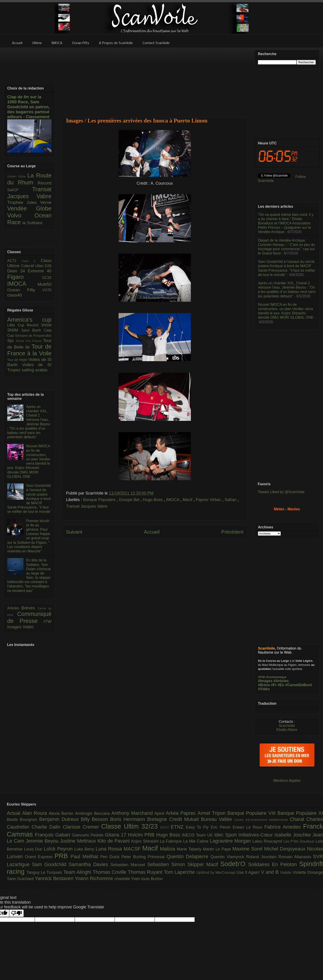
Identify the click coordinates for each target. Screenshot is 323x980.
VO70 (47, 290)
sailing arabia (34, 370)
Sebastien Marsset (129, 865)
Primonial (157, 857)
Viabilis (286, 872)
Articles (14, 608)
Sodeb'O (234, 864)
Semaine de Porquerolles (33, 336)
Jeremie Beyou (43, 841)
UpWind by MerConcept (216, 872)
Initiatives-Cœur (256, 835)
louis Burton (152, 879)
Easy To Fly (198, 827)
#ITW (261, 677)
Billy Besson (96, 819)
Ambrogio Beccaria (93, 813)
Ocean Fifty (25, 290)
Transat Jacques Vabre (87, 506)
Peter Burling (135, 857)
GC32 (47, 278)
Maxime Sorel (248, 849)
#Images (265, 681)
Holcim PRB (142, 835)
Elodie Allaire (287, 730)
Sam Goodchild (50, 864)
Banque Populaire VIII (253, 813)
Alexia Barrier (62, 813)
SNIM (14, 330)
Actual (14, 813)
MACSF (133, 849)
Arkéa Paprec (182, 813)
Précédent (232, 532)
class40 (15, 295)
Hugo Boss (153, 500)
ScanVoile (287, 726)
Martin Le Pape (218, 849)
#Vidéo (264, 689)
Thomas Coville (110, 872)
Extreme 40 (40, 271)
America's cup (29, 320)
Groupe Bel (130, 500)
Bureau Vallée (217, 819)
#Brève (264, 685)
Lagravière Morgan (231, 841)
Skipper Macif (204, 864)
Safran (231, 500)
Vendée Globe (29, 208)
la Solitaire (33, 223)
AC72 (14, 261)
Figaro (25, 277)
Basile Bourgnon (23, 820)
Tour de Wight (18, 360)
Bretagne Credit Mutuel (174, 819)
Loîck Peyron (59, 849)
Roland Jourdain (262, 857)
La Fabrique (172, 841)
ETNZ (178, 827)
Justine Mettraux (79, 841)
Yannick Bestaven (55, 878)
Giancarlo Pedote (88, 835)
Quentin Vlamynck (228, 857)
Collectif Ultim (33, 266)
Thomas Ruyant (146, 872)
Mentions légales (287, 781)
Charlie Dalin (47, 827)
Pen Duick (111, 857)
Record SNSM (39, 325)
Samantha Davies (90, 864)
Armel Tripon (212, 813)
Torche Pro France (29, 341)
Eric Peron (222, 827)
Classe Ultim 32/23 (131, 826)
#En (281, 685)
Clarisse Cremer (82, 827)
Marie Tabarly (190, 849)
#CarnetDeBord (298, 685)
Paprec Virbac (209, 500)
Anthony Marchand (133, 813)
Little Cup (17, 325)
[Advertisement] (155, 80)
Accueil (152, 532)
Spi (11, 340)
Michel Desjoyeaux (286, 849)
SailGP (20, 190)
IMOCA (173, 500)
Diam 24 (18, 271)
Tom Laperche (180, 872)
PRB (62, 856)
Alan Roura (35, 813)
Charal (298, 819)
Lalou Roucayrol (268, 841)
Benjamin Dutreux (60, 819)
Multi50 (44, 284)
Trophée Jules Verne (29, 202)
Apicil (160, 813)
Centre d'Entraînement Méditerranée (262, 820)
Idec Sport (226, 835)
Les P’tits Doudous (300, 841)
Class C (31, 261)
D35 (48, 266)
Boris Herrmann (129, 819)
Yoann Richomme (95, 878)
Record (44, 183)
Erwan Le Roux (249, 827)
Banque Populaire (100, 500)
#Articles (281, 681)
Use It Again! (249, 872)
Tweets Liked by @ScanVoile (281, 492)
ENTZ (166, 827)
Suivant (74, 532)
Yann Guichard (21, 879)
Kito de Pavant (114, 841)
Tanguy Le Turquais (45, 872)
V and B (270, 872)
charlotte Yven (128, 879)
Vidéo (28, 627)
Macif (188, 500)
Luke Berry (85, 849)
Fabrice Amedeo (284, 827)
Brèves (29, 608)
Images (15, 627)
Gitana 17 (116, 835)
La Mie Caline (197, 841)
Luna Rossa (110, 849)
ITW (48, 621)
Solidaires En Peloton (274, 864)
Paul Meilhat (85, 856)
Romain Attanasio (296, 857)
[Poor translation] (16, 913)
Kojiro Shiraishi (146, 841)
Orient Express (40, 857)
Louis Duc (34, 849)
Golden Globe (17, 176)
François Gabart (53, 835)
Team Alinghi (78, 872)
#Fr (274, 685)
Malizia (168, 849)
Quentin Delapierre (188, 856)
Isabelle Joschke (293, 835)
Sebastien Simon (167, 864)
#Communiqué (276, 677)
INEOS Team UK (198, 835)
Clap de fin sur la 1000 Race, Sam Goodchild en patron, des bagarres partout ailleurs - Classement (28, 107)
